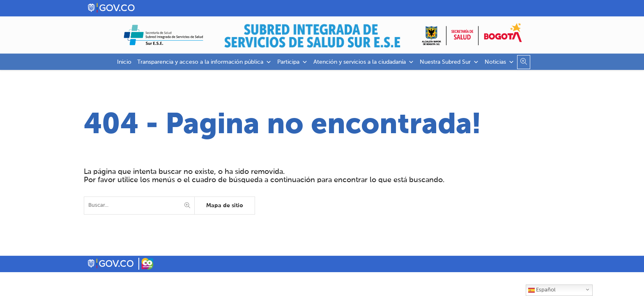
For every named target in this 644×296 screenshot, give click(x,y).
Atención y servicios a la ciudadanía (364, 62)
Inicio (124, 62)
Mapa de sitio (225, 206)
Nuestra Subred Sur (449, 62)
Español (542, 290)
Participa (292, 62)
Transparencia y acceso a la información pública (204, 62)
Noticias (499, 62)
